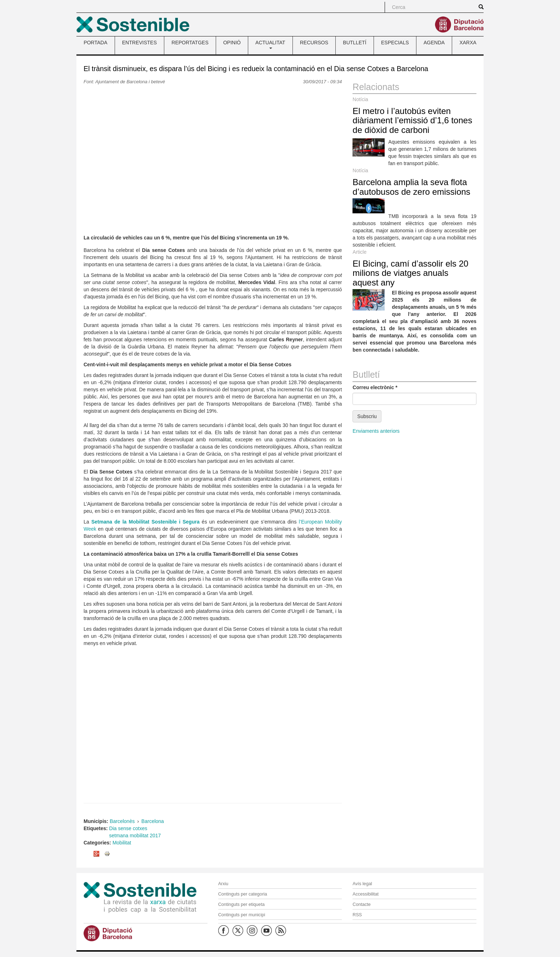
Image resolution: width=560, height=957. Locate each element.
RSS (357, 915)
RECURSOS (314, 43)
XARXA (468, 43)
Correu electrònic (375, 387)
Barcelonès (122, 821)
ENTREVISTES (139, 43)
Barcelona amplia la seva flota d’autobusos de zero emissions (411, 187)
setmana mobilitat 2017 (135, 835)
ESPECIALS (395, 43)
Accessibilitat (366, 894)
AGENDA (434, 43)
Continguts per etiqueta (241, 904)
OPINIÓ (232, 43)
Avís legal (362, 884)
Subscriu (367, 416)
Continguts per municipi (242, 915)
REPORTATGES (190, 43)
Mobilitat (122, 843)
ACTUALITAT (270, 44)
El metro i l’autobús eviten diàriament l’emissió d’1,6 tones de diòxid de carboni (412, 120)
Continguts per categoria (243, 894)
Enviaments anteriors (376, 431)
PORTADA (95, 43)
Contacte (361, 904)
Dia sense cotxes (128, 828)
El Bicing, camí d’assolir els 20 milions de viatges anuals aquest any (410, 273)
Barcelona (153, 821)
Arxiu (223, 884)
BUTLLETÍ (354, 43)
